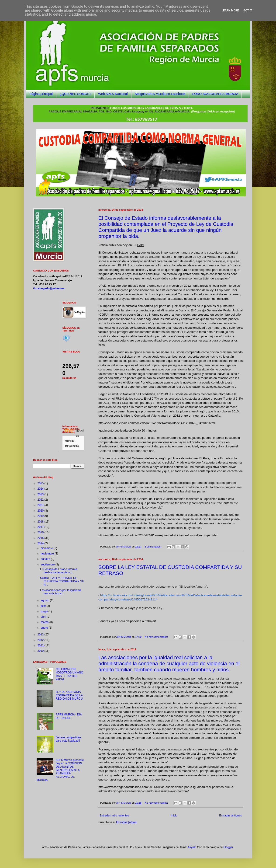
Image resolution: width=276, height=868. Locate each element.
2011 (41, 645)
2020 (41, 511)
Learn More (230, 10)
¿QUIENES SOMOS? (75, 94)
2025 (41, 483)
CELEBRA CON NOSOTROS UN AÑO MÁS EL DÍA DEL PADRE (69, 674)
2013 (41, 634)
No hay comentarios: (157, 637)
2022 (41, 500)
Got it (248, 10)
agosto (45, 600)
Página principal (41, 94)
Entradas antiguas (230, 816)
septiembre (48, 565)
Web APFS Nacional (113, 94)
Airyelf (191, 847)
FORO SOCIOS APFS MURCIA (215, 94)
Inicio (174, 816)
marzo (45, 622)
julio (44, 606)
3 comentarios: (153, 547)
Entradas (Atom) (126, 822)
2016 (41, 532)
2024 (41, 489)
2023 (41, 494)
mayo (45, 611)
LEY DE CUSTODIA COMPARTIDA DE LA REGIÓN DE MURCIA (69, 695)
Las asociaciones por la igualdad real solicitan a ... (60, 592)
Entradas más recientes (114, 816)
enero (45, 628)
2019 (41, 516)
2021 (41, 505)
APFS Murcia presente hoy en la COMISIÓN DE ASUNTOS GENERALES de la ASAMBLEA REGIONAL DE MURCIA (60, 770)
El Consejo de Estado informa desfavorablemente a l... (59, 571)
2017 (41, 527)
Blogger (228, 847)
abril (44, 617)
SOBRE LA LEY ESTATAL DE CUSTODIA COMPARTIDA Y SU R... (62, 581)
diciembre (47, 548)
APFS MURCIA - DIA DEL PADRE (69, 716)
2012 (41, 640)
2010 (41, 651)
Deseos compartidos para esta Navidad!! (68, 739)
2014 (41, 543)
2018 (41, 522)
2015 (41, 538)
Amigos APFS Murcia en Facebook (160, 94)
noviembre (48, 554)
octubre (46, 559)
